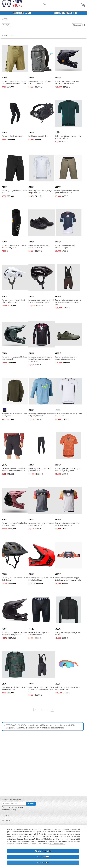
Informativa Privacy (9, 810)
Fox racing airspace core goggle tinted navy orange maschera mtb (68, 579)
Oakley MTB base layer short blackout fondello (39, 633)
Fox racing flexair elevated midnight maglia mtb (65, 246)
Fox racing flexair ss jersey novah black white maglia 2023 (68, 524)
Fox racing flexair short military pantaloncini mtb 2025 (67, 192)
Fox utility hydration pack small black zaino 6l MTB (40, 82)
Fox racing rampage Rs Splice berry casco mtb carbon (15, 524)
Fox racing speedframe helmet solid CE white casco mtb (13, 301)
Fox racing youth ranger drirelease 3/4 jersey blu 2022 (42, 415)
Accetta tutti (43, 863)
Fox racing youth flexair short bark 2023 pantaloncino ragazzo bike (15, 82)
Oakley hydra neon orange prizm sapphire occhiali (68, 688)
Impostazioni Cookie (57, 844)
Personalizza (43, 857)
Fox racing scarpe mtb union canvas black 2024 (39, 246)
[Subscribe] (31, 804)
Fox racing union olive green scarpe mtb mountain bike (66, 358)
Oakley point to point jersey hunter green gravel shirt (68, 137)
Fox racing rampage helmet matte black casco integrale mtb (14, 633)
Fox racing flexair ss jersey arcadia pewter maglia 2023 (41, 524)
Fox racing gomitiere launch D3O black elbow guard (14, 246)
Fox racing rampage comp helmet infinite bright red (41, 579)
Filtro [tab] (6, 25)
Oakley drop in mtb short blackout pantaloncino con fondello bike (15, 469)
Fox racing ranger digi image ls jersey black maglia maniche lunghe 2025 (40, 359)
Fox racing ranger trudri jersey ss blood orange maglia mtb (68, 469)
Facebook (6, 821)
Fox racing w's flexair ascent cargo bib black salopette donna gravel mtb (41, 689)
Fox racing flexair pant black (12, 136)
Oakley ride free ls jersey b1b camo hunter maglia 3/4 (15, 688)
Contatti (5, 816)
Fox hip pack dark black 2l (38, 136)
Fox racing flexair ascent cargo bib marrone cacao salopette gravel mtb (68, 302)
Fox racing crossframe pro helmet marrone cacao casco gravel (41, 301)
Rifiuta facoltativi (43, 851)
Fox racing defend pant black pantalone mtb (39, 469)
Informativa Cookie (15, 836)
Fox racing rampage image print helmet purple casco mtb (67, 82)
